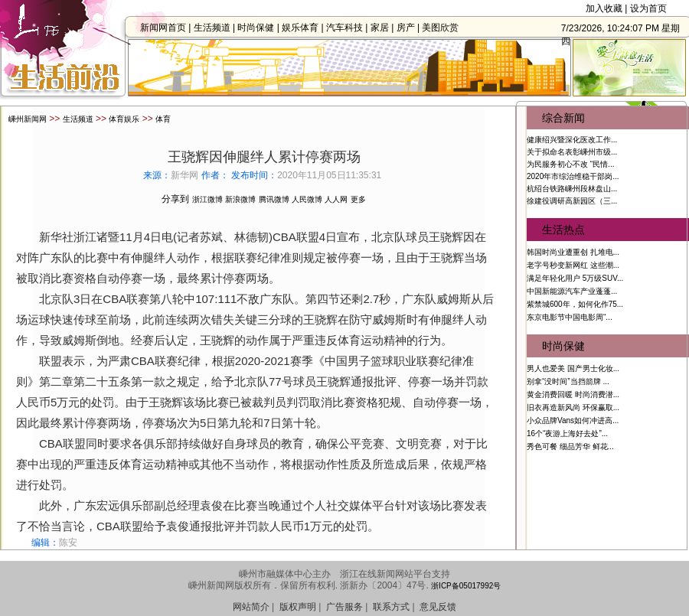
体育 (163, 113)
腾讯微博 (274, 193)
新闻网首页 (168, 28)
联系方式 (391, 601)
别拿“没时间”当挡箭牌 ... (568, 375)
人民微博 (307, 193)
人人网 (336, 193)
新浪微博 (240, 193)
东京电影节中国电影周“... (570, 311)
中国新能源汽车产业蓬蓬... (572, 285)
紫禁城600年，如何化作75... (575, 298)
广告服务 (344, 601)
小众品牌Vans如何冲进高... (573, 414)
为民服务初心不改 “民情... (570, 158)
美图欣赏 (445, 28)
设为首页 (648, 8)
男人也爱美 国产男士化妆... (573, 362)
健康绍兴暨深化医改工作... (572, 134)
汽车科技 (349, 28)
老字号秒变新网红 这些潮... (573, 259)
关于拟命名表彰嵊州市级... (572, 146)
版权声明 (298, 601)
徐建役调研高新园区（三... (572, 195)
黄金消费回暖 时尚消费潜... (573, 388)
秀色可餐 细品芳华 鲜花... (570, 440)
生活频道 (216, 28)
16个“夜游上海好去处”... (567, 427)
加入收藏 (604, 8)
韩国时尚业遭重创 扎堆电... (573, 246)
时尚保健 (260, 28)
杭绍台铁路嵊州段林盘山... (572, 183)
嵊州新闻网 (28, 113)
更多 (358, 193)
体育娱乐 (124, 113)
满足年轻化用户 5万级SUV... (575, 272)
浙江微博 (207, 193)
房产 (410, 28)
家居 (384, 28)
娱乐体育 (305, 28)
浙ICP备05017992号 (466, 580)
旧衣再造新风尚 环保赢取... (573, 401)
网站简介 (251, 601)
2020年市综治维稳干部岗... (573, 170)
